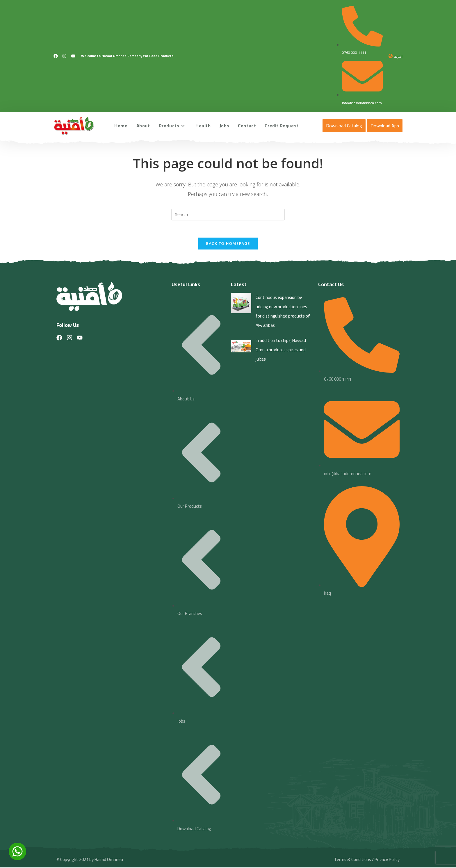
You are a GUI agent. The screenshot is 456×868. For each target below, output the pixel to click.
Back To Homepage (228, 244)
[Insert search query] (228, 215)
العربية (398, 56)
